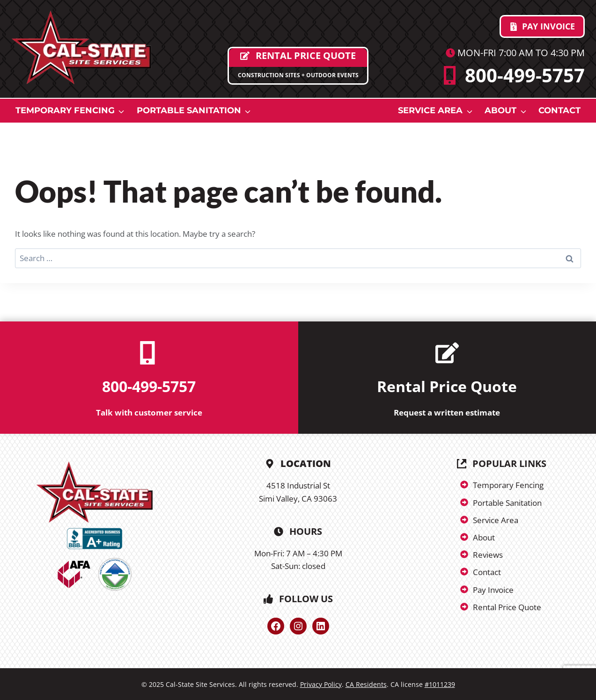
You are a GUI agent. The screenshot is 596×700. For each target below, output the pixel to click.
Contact (559, 110)
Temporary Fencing (65, 110)
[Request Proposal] (298, 66)
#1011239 (440, 684)
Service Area (430, 110)
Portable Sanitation (189, 110)
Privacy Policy (321, 684)
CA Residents (366, 684)
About (500, 110)
